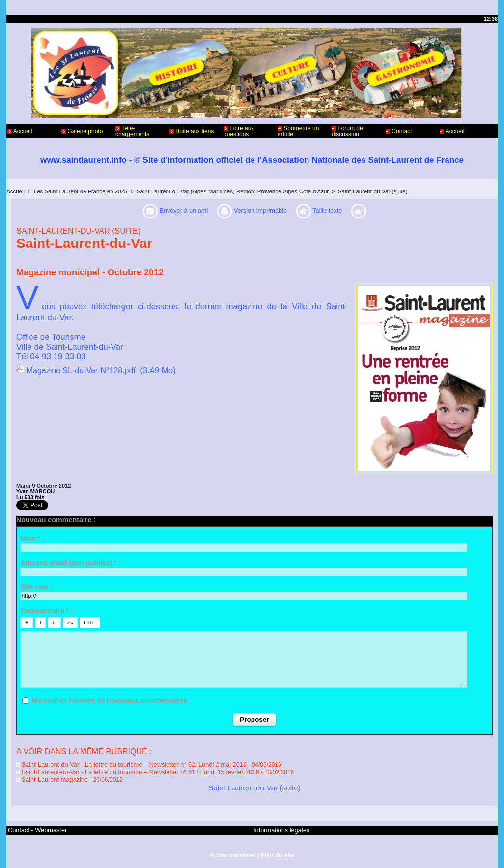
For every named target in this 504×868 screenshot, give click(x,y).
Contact (399, 131)
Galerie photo (82, 131)
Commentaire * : (46, 611)
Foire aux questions (239, 131)
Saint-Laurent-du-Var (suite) (358, 191)
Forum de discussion (347, 131)
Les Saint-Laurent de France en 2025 (78, 191)
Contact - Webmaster (35, 828)
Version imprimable (255, 211)
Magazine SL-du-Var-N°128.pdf (84, 370)
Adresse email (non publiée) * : (70, 563)
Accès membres (233, 852)
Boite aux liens (192, 131)
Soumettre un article (298, 131)
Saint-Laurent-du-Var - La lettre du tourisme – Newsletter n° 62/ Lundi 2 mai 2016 (125, 764)
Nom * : (32, 538)
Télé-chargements (132, 131)
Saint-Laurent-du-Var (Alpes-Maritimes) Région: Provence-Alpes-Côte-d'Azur (224, 191)
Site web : (36, 587)
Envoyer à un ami (161, 211)
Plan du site (277, 852)
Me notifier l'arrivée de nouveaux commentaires (110, 700)
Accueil (20, 131)
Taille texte (337, 211)
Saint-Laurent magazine (50, 778)
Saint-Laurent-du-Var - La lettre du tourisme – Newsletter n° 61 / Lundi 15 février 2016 (131, 771)
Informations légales (279, 828)
